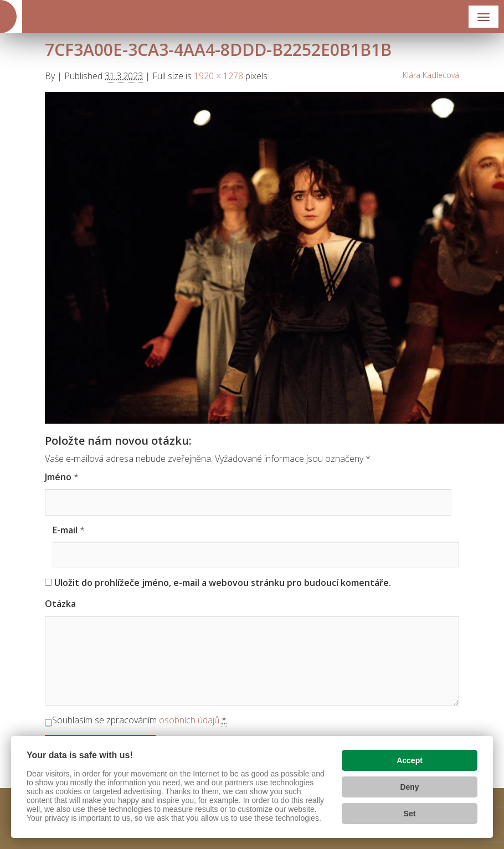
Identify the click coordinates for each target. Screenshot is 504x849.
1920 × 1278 (218, 76)
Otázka (60, 604)
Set (410, 814)
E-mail (65, 530)
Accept (410, 760)
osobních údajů (189, 720)
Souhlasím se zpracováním (139, 720)
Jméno (58, 477)
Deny (409, 787)
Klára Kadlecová (431, 75)
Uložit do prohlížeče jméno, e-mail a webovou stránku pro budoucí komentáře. (223, 583)
